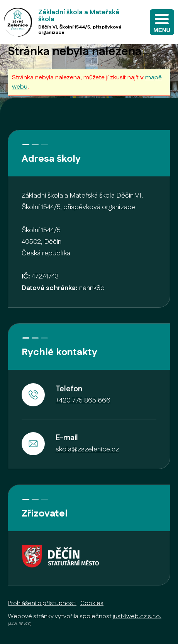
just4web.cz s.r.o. (137, 616)
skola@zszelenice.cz (87, 449)
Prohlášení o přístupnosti (42, 603)
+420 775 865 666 (83, 401)
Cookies (92, 603)
